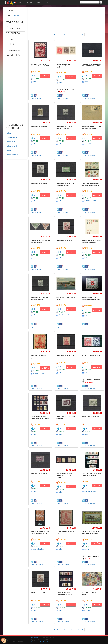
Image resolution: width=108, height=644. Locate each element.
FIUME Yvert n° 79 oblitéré (65, 240)
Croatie (87, 611)
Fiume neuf (11, 142)
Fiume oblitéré (12, 146)
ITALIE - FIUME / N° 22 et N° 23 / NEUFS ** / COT (91, 356)
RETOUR (17, 15)
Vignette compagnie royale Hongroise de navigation (91, 532)
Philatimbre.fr (34, 638)
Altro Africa (88, 144)
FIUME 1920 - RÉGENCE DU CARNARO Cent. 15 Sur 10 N (40, 65)
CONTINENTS (29, 3)
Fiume (9, 133)
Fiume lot (10, 150)
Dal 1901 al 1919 (90, 201)
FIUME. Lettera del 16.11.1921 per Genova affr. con (92, 127)
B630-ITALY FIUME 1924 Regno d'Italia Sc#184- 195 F (66, 594)
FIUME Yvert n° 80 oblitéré (39, 183)
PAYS (39, 3)
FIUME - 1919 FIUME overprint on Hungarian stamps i (64, 66)
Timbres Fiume (12, 137)
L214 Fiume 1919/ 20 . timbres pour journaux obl (40, 241)
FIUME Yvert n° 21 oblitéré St (40, 474)
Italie (34, 82)
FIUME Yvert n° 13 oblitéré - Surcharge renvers (65, 127)
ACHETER (45, 76)
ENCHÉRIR (71, 77)
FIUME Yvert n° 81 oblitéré (39, 593)
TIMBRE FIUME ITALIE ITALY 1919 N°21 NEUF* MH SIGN (92, 65)
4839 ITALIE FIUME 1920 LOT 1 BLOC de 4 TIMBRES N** (40, 532)
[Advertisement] (16, 91)
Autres (35, 258)
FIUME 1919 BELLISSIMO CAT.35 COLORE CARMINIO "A (40, 357)
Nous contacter (35, 642)
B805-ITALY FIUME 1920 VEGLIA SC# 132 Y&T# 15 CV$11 (65, 475)
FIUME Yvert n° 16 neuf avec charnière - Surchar (66, 184)
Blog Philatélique (45, 642)
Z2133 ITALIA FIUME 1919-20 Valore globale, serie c (92, 475)
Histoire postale (64, 315)
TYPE (20, 3)
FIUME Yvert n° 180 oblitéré (39, 126)
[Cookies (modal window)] (4, 640)
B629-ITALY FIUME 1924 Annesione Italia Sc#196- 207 (40, 418)
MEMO (46, 3)
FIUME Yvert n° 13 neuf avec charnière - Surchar (40, 298)
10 (82, 35)
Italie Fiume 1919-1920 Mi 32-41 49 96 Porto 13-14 (92, 241)
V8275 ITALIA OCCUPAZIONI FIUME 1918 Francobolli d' (92, 184)
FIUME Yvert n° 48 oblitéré (91, 417)
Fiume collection (13, 155)
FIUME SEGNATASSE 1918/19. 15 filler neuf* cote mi (91, 299)
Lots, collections (38, 549)
